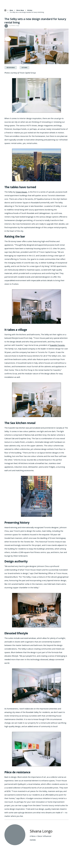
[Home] (5, 10)
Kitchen (30, 10)
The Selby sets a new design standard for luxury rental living (27, 12)
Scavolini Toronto (57, 345)
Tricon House (21, 192)
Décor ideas (20, 10)
